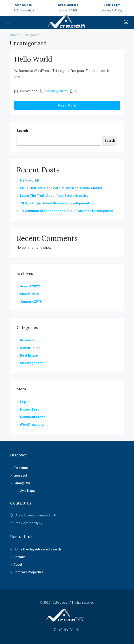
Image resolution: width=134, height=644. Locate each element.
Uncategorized (56, 91)
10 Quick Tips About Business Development (55, 203)
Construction (30, 348)
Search (22, 131)
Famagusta (22, 483)
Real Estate (29, 355)
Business (27, 340)
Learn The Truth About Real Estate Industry (54, 196)
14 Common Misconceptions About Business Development (66, 211)
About (18, 565)
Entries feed (30, 409)
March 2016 (30, 294)
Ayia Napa (27, 491)
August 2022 (30, 286)
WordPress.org (32, 425)
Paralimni (21, 468)
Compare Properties (28, 572)
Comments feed (33, 417)
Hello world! (34, 59)
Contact (19, 557)
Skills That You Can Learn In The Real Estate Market (61, 188)
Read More (67, 105)
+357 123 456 (23, 5)
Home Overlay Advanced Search (37, 549)
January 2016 (31, 302)
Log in (25, 402)
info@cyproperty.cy (23, 11)
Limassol (20, 475)
